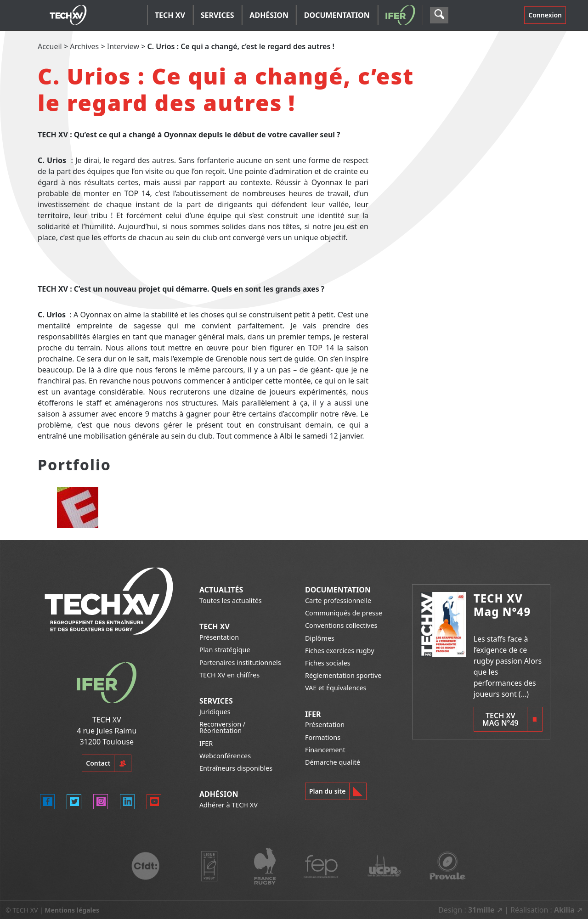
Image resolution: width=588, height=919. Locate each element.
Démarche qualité (333, 762)
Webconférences (225, 756)
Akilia (564, 910)
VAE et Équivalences (336, 688)
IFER (206, 743)
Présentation (219, 637)
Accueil (50, 46)
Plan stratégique (225, 650)
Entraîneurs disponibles (236, 768)
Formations (323, 737)
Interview (123, 46)
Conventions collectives (341, 625)
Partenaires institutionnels (240, 662)
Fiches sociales (328, 663)
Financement (325, 750)
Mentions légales (72, 910)
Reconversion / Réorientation (222, 727)
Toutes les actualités (231, 600)
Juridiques (215, 712)
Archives (84, 46)
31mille (481, 910)
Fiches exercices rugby (340, 651)
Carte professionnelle (338, 600)
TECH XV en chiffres (229, 675)
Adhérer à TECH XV (229, 805)
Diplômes (320, 638)
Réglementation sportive (343, 675)
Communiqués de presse (344, 613)
